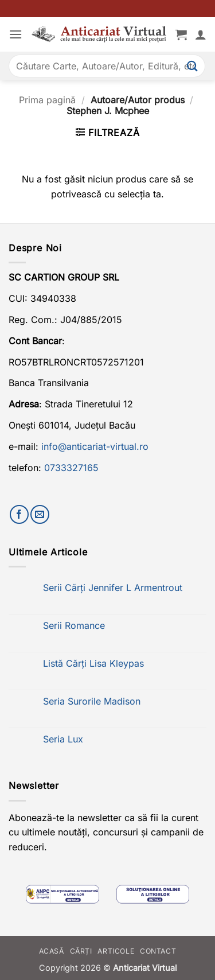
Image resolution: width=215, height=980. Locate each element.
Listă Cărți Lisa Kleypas (93, 664)
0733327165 (71, 468)
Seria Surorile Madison (92, 701)
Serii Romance (74, 626)
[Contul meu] (201, 34)
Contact (158, 951)
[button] (15, 34)
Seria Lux (63, 739)
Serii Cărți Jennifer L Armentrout (113, 588)
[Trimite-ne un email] (40, 514)
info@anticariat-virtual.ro (95, 446)
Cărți (81, 951)
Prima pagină (47, 100)
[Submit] (193, 66)
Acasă (52, 951)
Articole (116, 951)
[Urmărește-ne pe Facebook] (19, 514)
